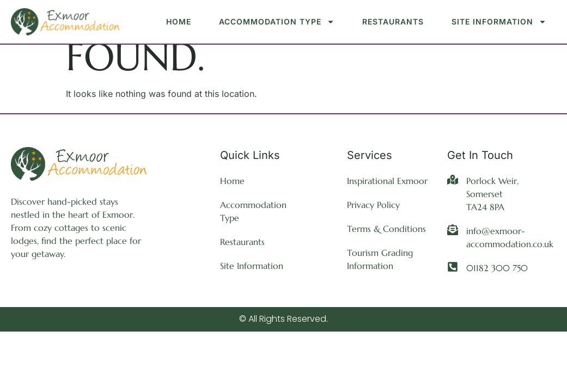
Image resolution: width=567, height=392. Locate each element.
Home (179, 22)
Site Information (499, 22)
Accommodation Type (277, 22)
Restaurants (393, 22)
